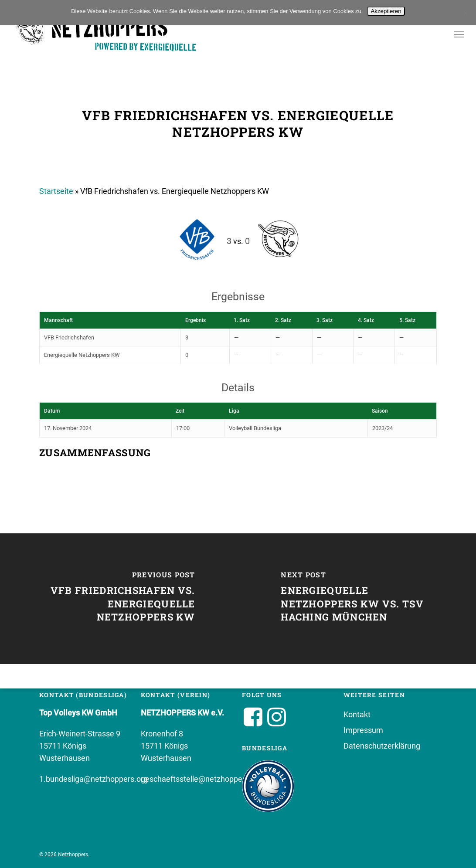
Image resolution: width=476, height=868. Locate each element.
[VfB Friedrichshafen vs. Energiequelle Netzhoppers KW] (119, 599)
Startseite (56, 191)
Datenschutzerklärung (382, 746)
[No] (465, 13)
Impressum (363, 730)
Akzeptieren (386, 11)
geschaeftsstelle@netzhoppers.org (202, 779)
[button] (459, 34)
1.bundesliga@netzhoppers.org (93, 779)
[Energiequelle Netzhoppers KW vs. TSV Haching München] (357, 599)
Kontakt (357, 714)
